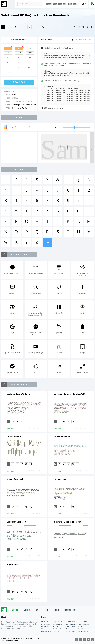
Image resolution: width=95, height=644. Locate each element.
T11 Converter (70, 629)
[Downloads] (17, 421)
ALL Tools (56, 631)
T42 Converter (58, 629)
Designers (27, 610)
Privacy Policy (70, 631)
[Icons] (36, 27)
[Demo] (16, 27)
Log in (84, 4)
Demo (70, 4)
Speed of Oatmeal (15, 479)
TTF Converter (70, 622)
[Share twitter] (83, 27)
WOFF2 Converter (84, 624)
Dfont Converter (83, 629)
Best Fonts (62, 4)
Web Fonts (15, 610)
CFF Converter (45, 629)
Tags (46, 610)
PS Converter (82, 627)
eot (8, 53)
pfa (19, 58)
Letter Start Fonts (70, 610)
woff (19, 53)
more (47, 242)
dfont (30, 67)
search (41, 4)
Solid (14, 108)
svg (30, 48)
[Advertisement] (20, 147)
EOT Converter (58, 624)
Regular (14, 95)
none (8, 72)
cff (30, 63)
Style (38, 610)
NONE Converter (46, 631)
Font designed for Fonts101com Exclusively (26, 105)
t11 (19, 67)
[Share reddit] (79, 27)
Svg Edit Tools (58, 622)
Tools (75, 4)
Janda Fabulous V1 (62, 437)
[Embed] (26, 421)
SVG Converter (46, 624)
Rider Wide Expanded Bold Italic (68, 522)
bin (30, 58)
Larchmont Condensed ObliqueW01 (69, 394)
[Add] (3, 27)
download (19, 82)
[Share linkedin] (92, 27)
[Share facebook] (74, 27)
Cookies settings (83, 631)
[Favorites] (10, 27)
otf (8, 58)
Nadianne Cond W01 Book (18, 394)
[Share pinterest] (88, 27)
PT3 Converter (70, 627)
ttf (8, 48)
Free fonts (4, 4)
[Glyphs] (23, 27)
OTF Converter (83, 622)
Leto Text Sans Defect (16, 522)
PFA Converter (45, 627)
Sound (19, 108)
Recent (49, 4)
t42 (8, 67)
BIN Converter (58, 627)
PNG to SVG (45, 622)
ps (19, 63)
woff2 (30, 53)
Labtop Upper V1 (14, 437)
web (19, 48)
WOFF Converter (71, 624)
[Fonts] (43, 27)
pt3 (8, 63)
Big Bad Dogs (13, 564)
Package (56, 610)
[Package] (30, 27)
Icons (55, 4)
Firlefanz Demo (60, 479)
